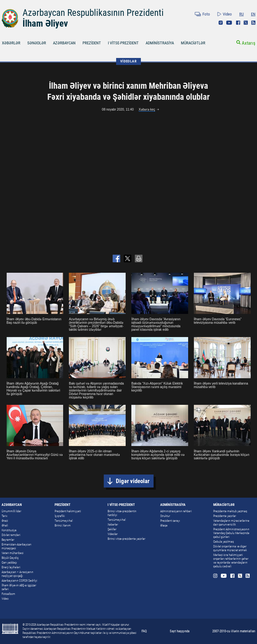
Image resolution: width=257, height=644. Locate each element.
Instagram (221, 23)
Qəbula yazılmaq (224, 542)
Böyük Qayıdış (10, 558)
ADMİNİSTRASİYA (160, 43)
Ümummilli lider (11, 511)
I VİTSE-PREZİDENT (123, 43)
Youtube (229, 23)
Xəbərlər (113, 524)
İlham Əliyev (45, 23)
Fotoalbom (8, 594)
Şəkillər (112, 529)
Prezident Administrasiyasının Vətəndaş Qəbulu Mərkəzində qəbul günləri (231, 533)
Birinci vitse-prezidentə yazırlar (126, 539)
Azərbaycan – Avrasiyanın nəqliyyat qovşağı (17, 574)
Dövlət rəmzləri (11, 535)
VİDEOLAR (128, 61)
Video (227, 14)
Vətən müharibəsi (13, 553)
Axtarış (249, 43)
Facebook (238, 23)
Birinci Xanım (63, 525)
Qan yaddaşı (9, 562)
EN (253, 14)
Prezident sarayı (170, 521)
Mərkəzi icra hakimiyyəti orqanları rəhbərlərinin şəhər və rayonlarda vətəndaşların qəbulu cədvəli (231, 561)
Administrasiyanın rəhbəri (176, 511)
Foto (206, 14)
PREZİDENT (92, 43)
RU (241, 14)
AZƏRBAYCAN (64, 43)
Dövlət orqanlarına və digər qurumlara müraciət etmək (230, 548)
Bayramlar (8, 540)
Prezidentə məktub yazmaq (230, 511)
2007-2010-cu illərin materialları (234, 631)
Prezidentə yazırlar (225, 516)
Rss (253, 23)
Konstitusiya (9, 530)
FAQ (144, 631)
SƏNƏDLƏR (37, 43)
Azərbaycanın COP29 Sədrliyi (19, 580)
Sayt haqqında (180, 631)
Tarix (4, 516)
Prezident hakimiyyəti (68, 511)
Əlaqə (164, 525)
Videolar (113, 534)
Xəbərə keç (147, 109)
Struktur (165, 516)
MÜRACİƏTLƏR (193, 43)
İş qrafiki (60, 516)
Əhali (5, 525)
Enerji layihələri (11, 567)
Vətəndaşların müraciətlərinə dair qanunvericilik (231, 523)
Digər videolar (133, 481)
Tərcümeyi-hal (64, 521)
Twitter (246, 23)
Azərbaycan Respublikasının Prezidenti (93, 13)
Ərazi (5, 521)
